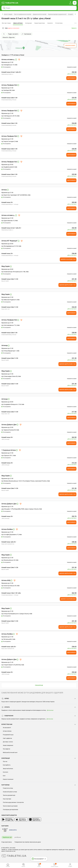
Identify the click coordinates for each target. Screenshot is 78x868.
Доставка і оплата (8, 742)
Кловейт (71, 14)
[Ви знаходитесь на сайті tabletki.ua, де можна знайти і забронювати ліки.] (10, 3)
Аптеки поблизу (7, 731)
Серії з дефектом (7, 738)
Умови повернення (8, 745)
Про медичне (6, 749)
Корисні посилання (8, 779)
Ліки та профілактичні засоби (23, 14)
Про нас (5, 762)
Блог (4, 776)
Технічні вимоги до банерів (10, 806)
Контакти (5, 772)
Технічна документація (9, 795)
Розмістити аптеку (8, 788)
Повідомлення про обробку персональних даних (28, 842)
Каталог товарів (8, 14)
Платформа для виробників (10, 810)
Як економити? (7, 728)
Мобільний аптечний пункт (10, 753)
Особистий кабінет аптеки (10, 792)
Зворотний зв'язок (8, 769)
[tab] (18, 23)
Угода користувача (7, 842)
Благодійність (7, 765)
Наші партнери (7, 799)
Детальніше (50, 710)
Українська (6, 837)
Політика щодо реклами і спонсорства (13, 802)
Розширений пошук (8, 735)
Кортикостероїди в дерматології (57, 14)
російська (18, 837)
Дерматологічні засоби (40, 14)
